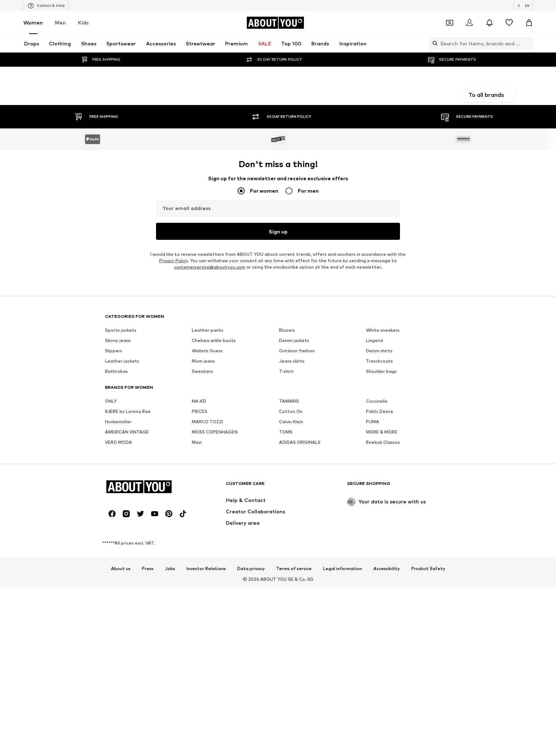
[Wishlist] (509, 23)
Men (60, 23)
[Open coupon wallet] (450, 23)
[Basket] (529, 23)
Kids (83, 23)
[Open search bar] (433, 43)
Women (33, 23)
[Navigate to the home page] (275, 23)
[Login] (469, 23)
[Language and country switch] (523, 6)
